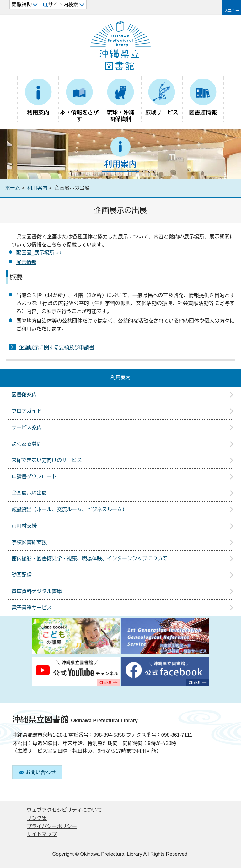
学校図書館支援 (29, 542)
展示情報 (26, 262)
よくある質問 (27, 444)
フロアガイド (27, 411)
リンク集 (37, 818)
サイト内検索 (64, 5)
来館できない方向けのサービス (47, 460)
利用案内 (37, 188)
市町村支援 (24, 526)
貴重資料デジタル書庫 (37, 591)
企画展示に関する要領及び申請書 (56, 347)
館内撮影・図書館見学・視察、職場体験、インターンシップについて (89, 559)
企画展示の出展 (29, 493)
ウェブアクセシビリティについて (64, 810)
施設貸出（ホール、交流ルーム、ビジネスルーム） (69, 510)
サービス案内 (27, 428)
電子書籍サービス (32, 608)
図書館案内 (24, 395)
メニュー (232, 11)
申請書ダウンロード (34, 477)
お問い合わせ (37, 772)
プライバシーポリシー (52, 826)
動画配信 (22, 575)
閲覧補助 (25, 5)
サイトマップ (42, 834)
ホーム (13, 188)
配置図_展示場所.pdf (40, 253)
